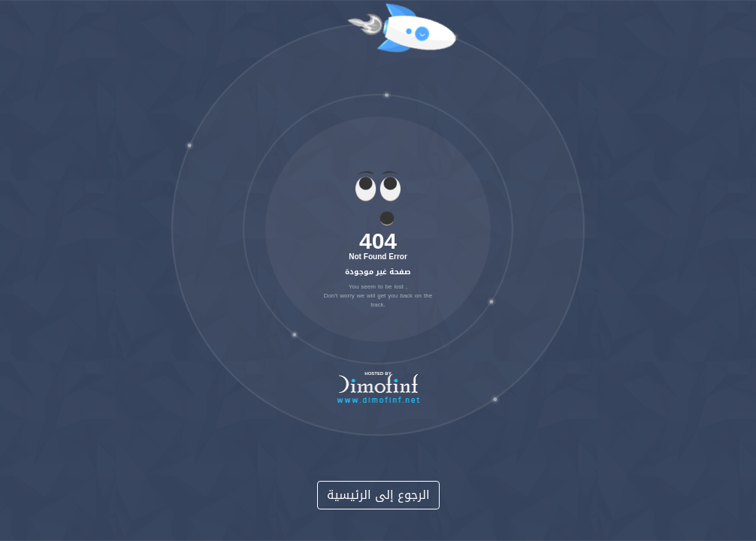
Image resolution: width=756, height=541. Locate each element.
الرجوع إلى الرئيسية (378, 495)
